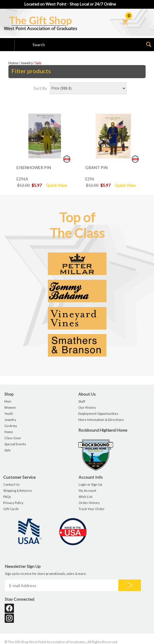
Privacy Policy (13, 503)
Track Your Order (92, 509)
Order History (89, 503)
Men (8, 401)
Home (13, 63)
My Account (87, 490)
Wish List (86, 497)
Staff (82, 401)
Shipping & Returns (18, 490)
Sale (38, 63)
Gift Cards (11, 509)
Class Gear (13, 438)
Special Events (15, 444)
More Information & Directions (101, 420)
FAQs (7, 497)
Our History (87, 407)
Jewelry (27, 63)
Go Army (11, 426)
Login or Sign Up (90, 484)
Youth (9, 414)
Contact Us (11, 484)
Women (10, 407)
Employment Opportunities (98, 414)
